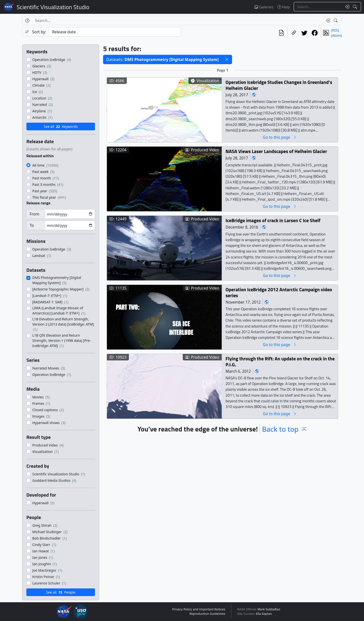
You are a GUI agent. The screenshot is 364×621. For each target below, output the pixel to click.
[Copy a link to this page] (294, 33)
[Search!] (355, 7)
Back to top (285, 429)
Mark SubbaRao (269, 609)
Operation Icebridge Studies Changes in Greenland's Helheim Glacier (279, 85)
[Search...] (318, 7)
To (32, 225)
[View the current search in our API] (281, 33)
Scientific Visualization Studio (53, 7)
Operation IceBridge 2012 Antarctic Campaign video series (279, 292)
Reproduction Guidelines (207, 614)
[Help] (27, 20)
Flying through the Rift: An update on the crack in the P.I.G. (280, 361)
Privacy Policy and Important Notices (199, 609)
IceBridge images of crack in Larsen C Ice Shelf (273, 220)
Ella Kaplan (264, 614)
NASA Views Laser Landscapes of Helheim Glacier (276, 151)
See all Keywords (61, 126)
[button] (227, 59)
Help (284, 7)
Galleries (264, 7)
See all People (61, 592)
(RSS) (335, 30)
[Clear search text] (346, 7)
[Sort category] (115, 32)
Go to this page (280, 137)
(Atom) (336, 35)
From (34, 214)
